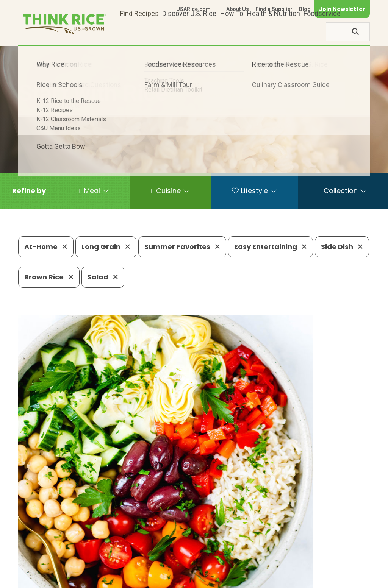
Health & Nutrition (274, 32)
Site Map (310, 570)
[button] (29, 191)
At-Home (46, 247)
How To (232, 32)
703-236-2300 (112, 547)
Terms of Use (348, 570)
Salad (103, 277)
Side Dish (342, 247)
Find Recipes (139, 32)
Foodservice (322, 32)
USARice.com (193, 9)
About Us (238, 9)
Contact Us (227, 570)
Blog (305, 9)
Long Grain (106, 247)
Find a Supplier (274, 9)
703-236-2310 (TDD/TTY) (269, 547)
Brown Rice (49, 277)
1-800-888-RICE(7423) (182, 547)
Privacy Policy (270, 570)
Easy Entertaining (271, 247)
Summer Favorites (182, 247)
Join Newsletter (342, 9)
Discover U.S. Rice (189, 32)
